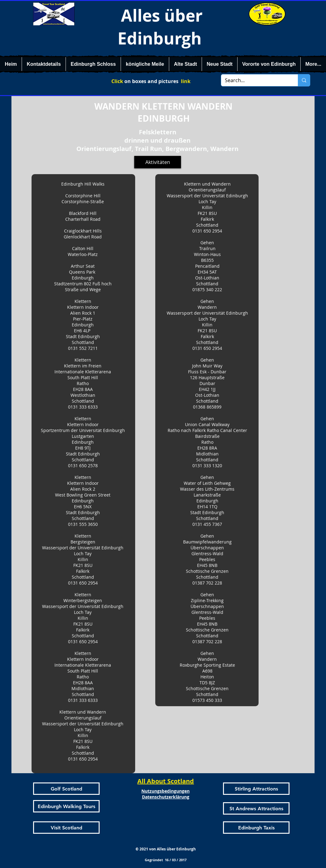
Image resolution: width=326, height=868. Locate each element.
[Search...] (255, 80)
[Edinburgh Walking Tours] (66, 806)
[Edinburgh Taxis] (256, 828)
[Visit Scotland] (66, 828)
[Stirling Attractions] (256, 789)
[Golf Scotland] (66, 789)
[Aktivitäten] (158, 162)
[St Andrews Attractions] (256, 808)
